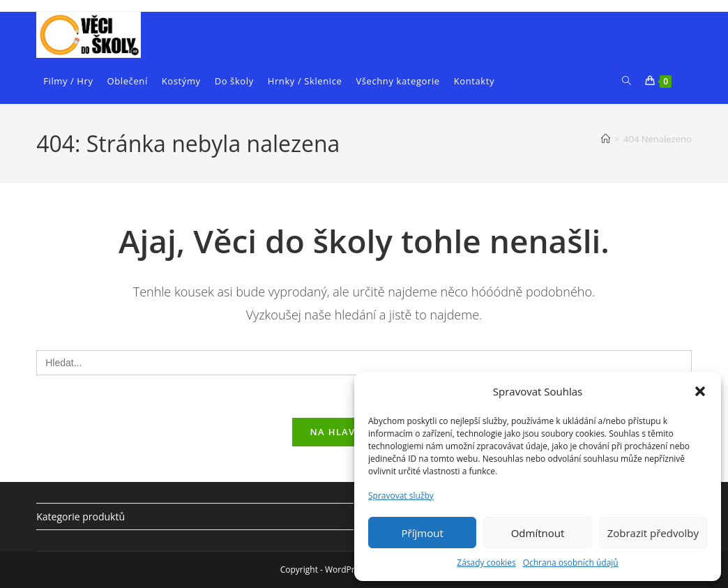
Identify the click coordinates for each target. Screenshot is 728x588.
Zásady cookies (486, 563)
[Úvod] (606, 139)
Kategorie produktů (81, 517)
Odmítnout (538, 533)
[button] (700, 391)
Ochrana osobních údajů (571, 563)
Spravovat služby (401, 496)
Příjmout (423, 533)
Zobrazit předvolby (653, 533)
